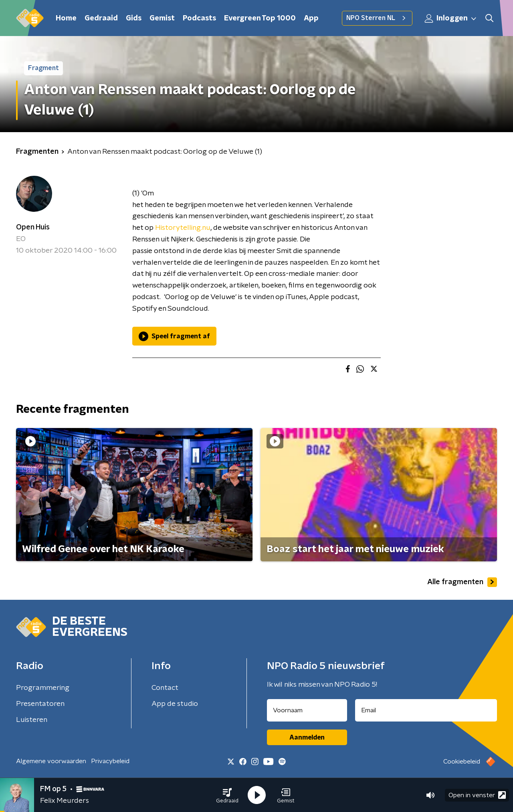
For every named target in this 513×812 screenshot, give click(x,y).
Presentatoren (40, 704)
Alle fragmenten (462, 582)
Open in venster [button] (477, 795)
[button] (227, 795)
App (311, 18)
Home (66, 18)
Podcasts (199, 18)
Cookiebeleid (462, 762)
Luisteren (32, 720)
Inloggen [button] (451, 18)
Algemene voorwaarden (51, 761)
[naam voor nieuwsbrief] (307, 710)
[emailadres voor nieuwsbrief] (426, 710)
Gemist (162, 18)
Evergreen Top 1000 (260, 18)
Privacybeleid (110, 761)
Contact (165, 688)
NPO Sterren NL (377, 18)
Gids (134, 18)
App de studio (175, 704)
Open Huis (33, 227)
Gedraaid (101, 18)
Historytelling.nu (183, 228)
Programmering (43, 688)
